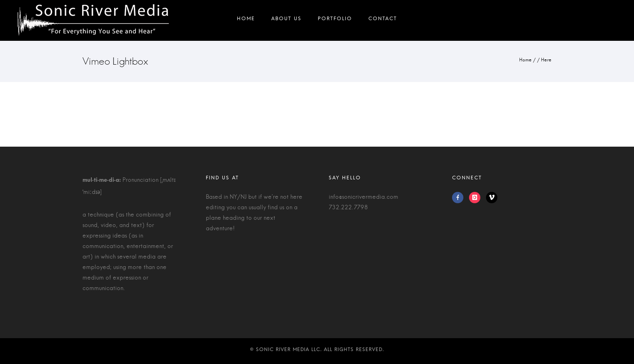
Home (246, 20)
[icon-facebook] (460, 198)
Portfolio (335, 20)
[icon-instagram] (477, 198)
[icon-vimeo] (492, 198)
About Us (286, 20)
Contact (383, 20)
